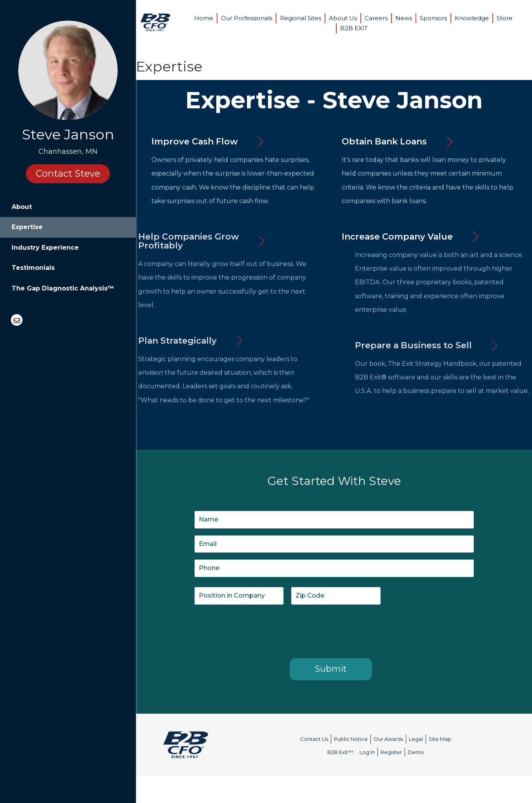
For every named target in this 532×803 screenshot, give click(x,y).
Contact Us (314, 739)
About (22, 207)
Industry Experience (45, 248)
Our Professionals (247, 18)
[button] (195, 142)
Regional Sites (301, 18)
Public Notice (351, 739)
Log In (367, 752)
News (404, 18)
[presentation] (254, 630)
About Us (343, 18)
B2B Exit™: (341, 752)
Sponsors (433, 18)
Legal (416, 739)
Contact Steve (68, 173)
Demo (416, 752)
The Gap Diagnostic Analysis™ (63, 288)
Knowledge (472, 18)
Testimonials (33, 268)
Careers (376, 18)
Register (391, 752)
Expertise (27, 227)
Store (505, 18)
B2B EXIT (354, 28)
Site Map (440, 739)
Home (204, 18)
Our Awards (388, 739)
